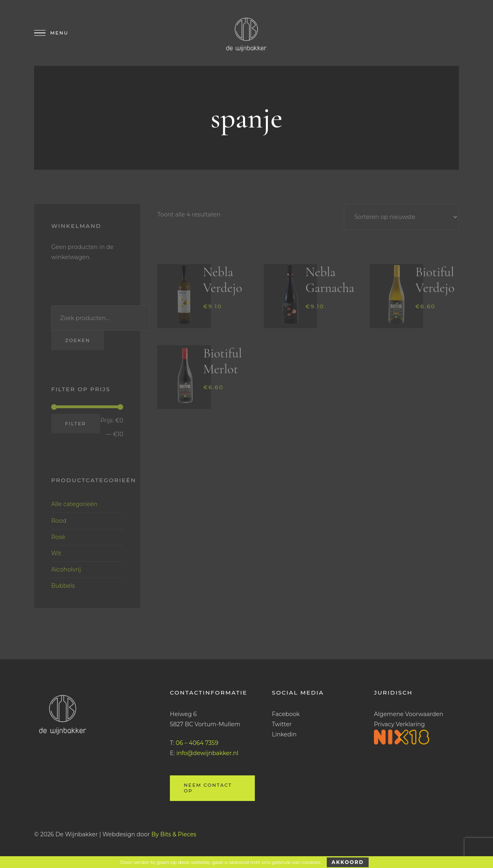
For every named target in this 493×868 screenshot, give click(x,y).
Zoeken (78, 340)
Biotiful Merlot (223, 361)
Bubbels (63, 586)
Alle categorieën (74, 504)
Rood (59, 521)
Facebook (286, 714)
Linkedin (284, 734)
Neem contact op (208, 788)
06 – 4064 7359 (197, 743)
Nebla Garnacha (330, 280)
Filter (75, 424)
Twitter (282, 724)
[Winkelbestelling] (401, 217)
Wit (56, 553)
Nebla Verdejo (223, 280)
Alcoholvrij (66, 569)
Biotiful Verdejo (435, 280)
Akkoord (348, 862)
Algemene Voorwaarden (409, 714)
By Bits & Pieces (174, 834)
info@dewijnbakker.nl (207, 753)
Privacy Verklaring (399, 724)
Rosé (58, 537)
